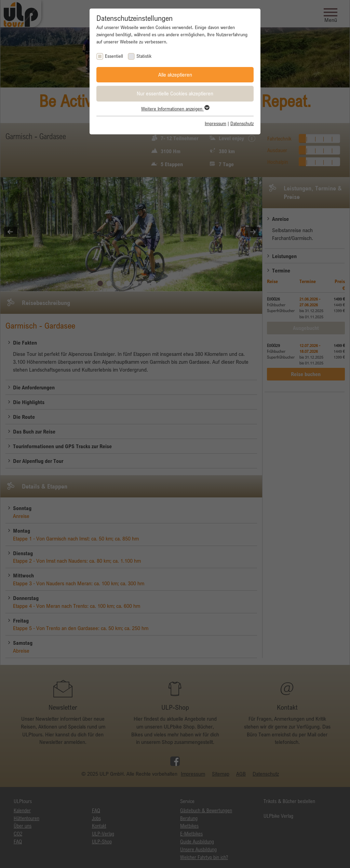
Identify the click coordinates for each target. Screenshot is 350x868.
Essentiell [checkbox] (114, 56)
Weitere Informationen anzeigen (175, 109)
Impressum (216, 123)
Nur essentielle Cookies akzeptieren (175, 93)
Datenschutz (242, 123)
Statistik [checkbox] (144, 56)
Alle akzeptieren (175, 75)
